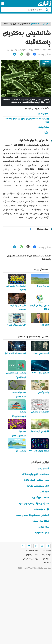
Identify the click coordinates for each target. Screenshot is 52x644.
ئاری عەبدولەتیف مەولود (38, 486)
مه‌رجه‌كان (47, 559)
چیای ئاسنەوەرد (42, 533)
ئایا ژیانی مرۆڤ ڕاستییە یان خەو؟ (34, 504)
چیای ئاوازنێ (43, 527)
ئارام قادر (45, 492)
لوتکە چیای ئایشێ (40, 521)
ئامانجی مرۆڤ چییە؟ (40, 498)
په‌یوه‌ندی (47, 551)
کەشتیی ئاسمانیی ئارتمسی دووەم (32, 515)
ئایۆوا (47, 133)
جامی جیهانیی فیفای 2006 (36, 480)
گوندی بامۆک (43, 469)
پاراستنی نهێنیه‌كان (30, 559)
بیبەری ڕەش (44, 127)
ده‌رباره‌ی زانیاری (32, 555)
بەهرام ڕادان (44, 114)
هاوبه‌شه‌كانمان (32, 551)
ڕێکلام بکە (46, 555)
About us (47, 563)
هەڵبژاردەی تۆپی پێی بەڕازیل (36, 474)
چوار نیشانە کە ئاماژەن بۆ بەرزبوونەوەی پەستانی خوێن (26, 120)
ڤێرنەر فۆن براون (41, 510)
